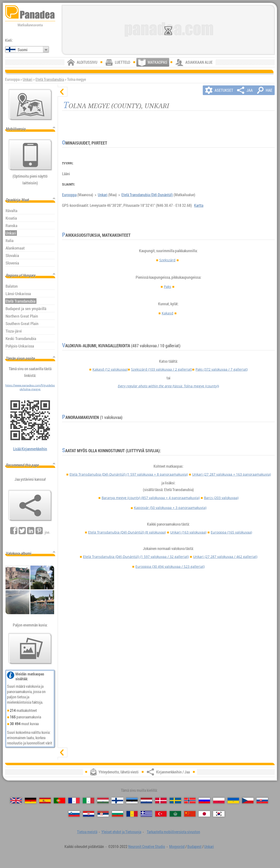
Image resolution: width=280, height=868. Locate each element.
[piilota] (63, 92)
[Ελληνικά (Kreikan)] (146, 814)
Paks (168, 287)
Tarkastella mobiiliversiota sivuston (173, 832)
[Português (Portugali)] (59, 801)
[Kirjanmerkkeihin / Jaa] (30, 506)
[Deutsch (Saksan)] (30, 801)
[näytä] (63, 752)
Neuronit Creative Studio (147, 847)
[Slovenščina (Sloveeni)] (74, 814)
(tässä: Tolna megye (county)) (168, 386)
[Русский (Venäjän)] (204, 801)
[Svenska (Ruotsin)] (175, 801)
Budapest (194, 847)
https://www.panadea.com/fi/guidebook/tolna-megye (30, 387)
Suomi (23, 50)
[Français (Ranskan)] (74, 801)
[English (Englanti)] (16, 801)
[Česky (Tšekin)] (248, 801)
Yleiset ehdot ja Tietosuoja (121, 832)
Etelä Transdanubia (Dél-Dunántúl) (147, 195)
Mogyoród (177, 847)
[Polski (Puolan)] (219, 801)
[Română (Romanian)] (132, 814)
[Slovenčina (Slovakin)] (262, 801)
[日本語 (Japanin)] (204, 814)
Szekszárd (167, 260)
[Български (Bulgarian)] (118, 814)
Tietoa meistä (87, 832)
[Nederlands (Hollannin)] (146, 801)
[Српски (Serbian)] (103, 814)
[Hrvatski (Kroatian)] (89, 814)
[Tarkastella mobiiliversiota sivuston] (30, 155)
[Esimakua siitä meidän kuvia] (30, 649)
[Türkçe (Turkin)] (161, 814)
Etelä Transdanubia (50, 79)
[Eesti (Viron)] (132, 801)
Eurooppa (69, 195)
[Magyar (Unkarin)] (103, 801)
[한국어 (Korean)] (219, 814)
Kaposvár (170, 508)
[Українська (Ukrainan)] (233, 801)
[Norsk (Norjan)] (190, 801)
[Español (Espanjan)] (45, 801)
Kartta (199, 205)
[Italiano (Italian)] (88, 801)
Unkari (28, 79)
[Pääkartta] (30, 105)
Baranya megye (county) (151, 498)
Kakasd (168, 313)
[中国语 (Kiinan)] (190, 814)
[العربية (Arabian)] (175, 814)
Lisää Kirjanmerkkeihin (30, 449)
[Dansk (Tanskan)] (161, 801)
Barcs (221, 498)
